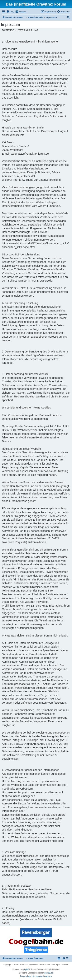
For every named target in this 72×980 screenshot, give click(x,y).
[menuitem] (10, 12)
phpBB (26, 969)
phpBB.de (49, 973)
